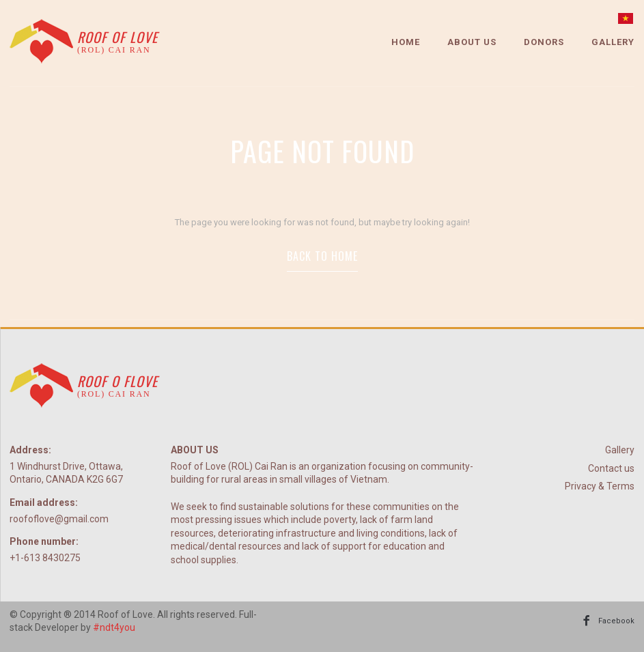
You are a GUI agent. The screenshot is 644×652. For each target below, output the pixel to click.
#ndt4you (114, 627)
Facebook (616, 621)
